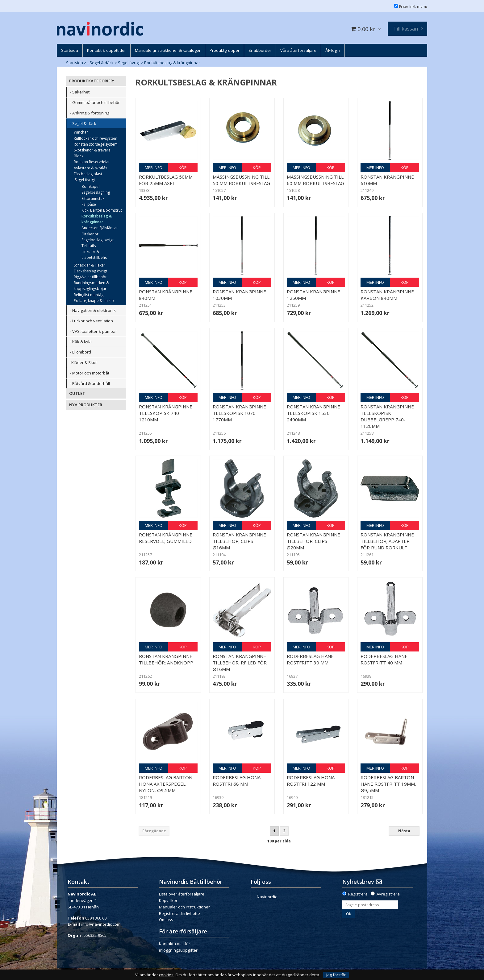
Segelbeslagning (96, 192)
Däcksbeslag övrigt (90, 271)
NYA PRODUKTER (86, 405)
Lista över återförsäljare (182, 894)
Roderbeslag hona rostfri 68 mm (237, 781)
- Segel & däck (100, 63)
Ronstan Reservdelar (92, 162)
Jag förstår (336, 975)
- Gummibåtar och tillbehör (95, 102)
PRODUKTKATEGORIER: (92, 81)
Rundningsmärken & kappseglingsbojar (91, 286)
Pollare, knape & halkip (94, 301)
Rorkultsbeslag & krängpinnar (172, 63)
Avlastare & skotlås (90, 168)
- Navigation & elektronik (93, 310)
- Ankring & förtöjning (90, 113)
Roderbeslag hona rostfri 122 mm (311, 781)
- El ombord (81, 352)
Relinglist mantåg (89, 295)
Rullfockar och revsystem (96, 138)
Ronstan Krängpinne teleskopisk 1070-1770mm (239, 413)
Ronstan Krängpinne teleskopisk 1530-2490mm (313, 413)
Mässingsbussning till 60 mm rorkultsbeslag (315, 180)
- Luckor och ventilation (92, 321)
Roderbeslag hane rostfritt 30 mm (310, 659)
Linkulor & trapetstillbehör (95, 254)
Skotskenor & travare (92, 150)
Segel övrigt (129, 63)
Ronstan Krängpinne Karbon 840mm (387, 295)
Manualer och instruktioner (184, 907)
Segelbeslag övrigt (98, 240)
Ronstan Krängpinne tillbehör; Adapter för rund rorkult (387, 541)
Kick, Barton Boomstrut (102, 210)
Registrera (358, 894)
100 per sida (279, 841)
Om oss (166, 920)
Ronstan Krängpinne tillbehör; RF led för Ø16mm (240, 663)
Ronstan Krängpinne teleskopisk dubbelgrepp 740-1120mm (387, 416)
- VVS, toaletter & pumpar (94, 331)
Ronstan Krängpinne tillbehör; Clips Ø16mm (239, 541)
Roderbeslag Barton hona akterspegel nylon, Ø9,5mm (166, 784)
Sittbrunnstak (93, 198)
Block (79, 156)
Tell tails (89, 246)
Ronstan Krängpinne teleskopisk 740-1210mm (166, 413)
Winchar (81, 132)
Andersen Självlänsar (100, 228)
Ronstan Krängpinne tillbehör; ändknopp (166, 659)
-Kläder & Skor (83, 362)
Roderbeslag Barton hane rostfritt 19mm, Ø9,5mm (388, 784)
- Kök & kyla (81, 341)
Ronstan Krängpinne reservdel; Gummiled (166, 538)
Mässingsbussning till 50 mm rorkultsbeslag (241, 180)
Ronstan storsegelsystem (96, 144)
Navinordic (267, 897)
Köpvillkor (168, 900)
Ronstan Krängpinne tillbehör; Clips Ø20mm (313, 541)
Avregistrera (388, 894)
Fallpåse (89, 204)
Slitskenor (90, 234)
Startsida (75, 63)
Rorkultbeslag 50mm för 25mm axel (166, 180)
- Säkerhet (80, 92)
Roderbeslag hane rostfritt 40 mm (384, 659)
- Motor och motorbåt (90, 373)
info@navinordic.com (101, 924)
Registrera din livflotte (179, 913)
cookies (166, 975)
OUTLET (77, 393)
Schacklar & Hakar (90, 265)
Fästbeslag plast (88, 174)
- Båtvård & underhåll (90, 383)
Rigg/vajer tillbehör (90, 277)
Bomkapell (91, 186)
